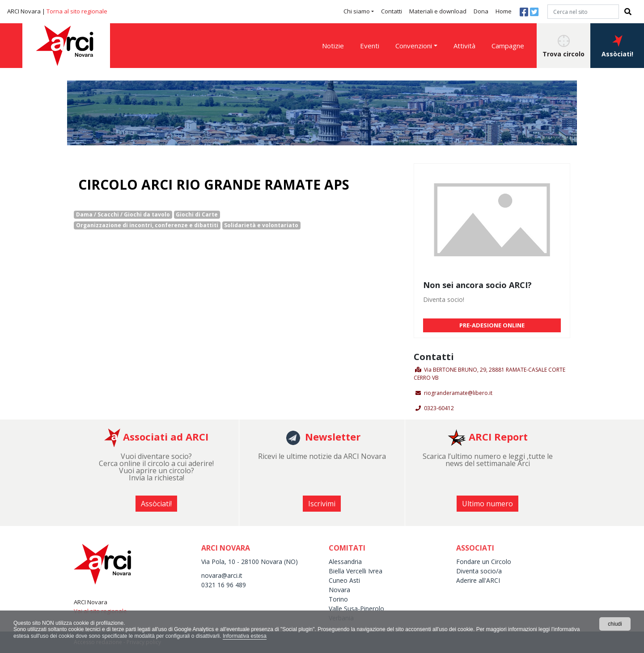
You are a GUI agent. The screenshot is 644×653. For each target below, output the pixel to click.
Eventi (370, 46)
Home (504, 11)
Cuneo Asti (344, 580)
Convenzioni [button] (414, 46)
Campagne (508, 46)
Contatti (392, 11)
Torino (338, 599)
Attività (464, 46)
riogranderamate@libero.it (458, 393)
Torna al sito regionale (77, 11)
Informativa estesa (245, 636)
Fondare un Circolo (484, 562)
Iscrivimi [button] (322, 504)
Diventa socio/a (479, 571)
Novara (339, 590)
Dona (481, 11)
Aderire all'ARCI (478, 580)
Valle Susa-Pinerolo (356, 608)
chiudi (615, 624)
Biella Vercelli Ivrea (356, 571)
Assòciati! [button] (617, 47)
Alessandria (345, 562)
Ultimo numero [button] (487, 504)
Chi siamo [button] (357, 11)
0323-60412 (439, 408)
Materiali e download (438, 11)
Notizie (333, 46)
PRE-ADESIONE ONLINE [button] (492, 325)
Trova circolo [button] (563, 47)
